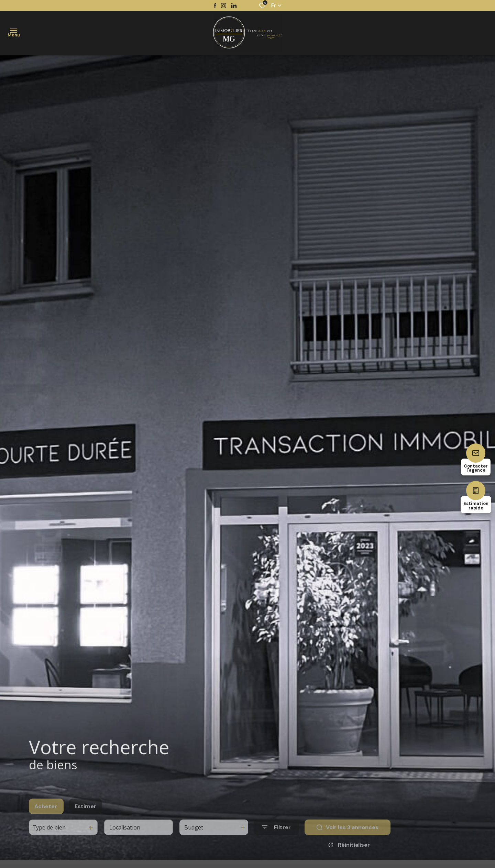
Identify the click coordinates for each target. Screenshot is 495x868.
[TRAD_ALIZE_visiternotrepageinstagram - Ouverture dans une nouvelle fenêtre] (224, 6)
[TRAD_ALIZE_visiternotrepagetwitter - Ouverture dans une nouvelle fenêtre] (234, 6)
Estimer (85, 817)
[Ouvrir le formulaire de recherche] (276, 839)
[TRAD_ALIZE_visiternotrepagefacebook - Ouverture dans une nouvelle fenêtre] (215, 6)
